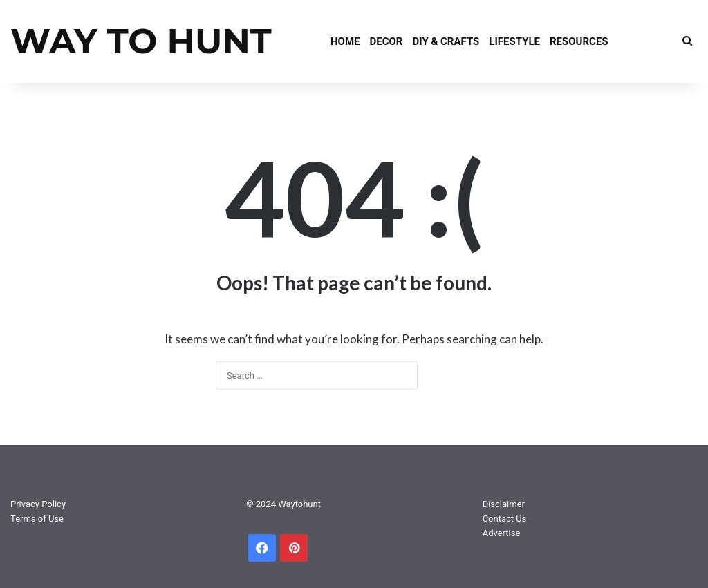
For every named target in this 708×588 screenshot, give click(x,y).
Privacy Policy (38, 504)
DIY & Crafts (446, 41)
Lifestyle (514, 41)
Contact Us (505, 519)
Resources (579, 41)
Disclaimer (504, 504)
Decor (386, 41)
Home (345, 41)
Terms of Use (37, 519)
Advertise (502, 533)
